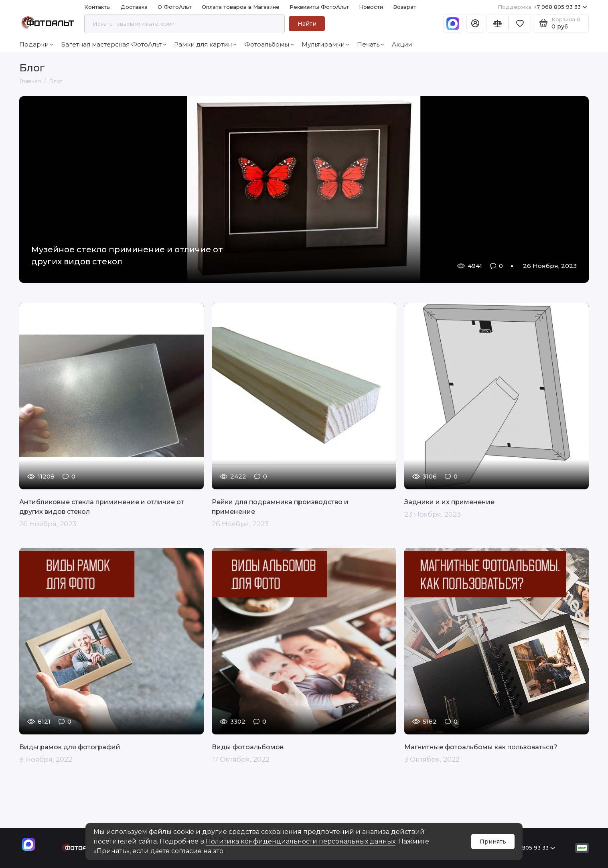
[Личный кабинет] (475, 23)
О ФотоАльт (175, 7)
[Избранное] (520, 23)
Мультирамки (325, 44)
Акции (402, 44)
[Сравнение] (497, 23)
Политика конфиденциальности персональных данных (301, 841)
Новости (371, 7)
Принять (493, 842)
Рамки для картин (205, 44)
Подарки (36, 44)
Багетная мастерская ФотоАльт (113, 44)
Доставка (134, 7)
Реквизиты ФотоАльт (319, 7)
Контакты (97, 7)
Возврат (405, 7)
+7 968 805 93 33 (542, 7)
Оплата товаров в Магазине (241, 7)
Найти (307, 24)
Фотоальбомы (269, 44)
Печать (370, 44)
